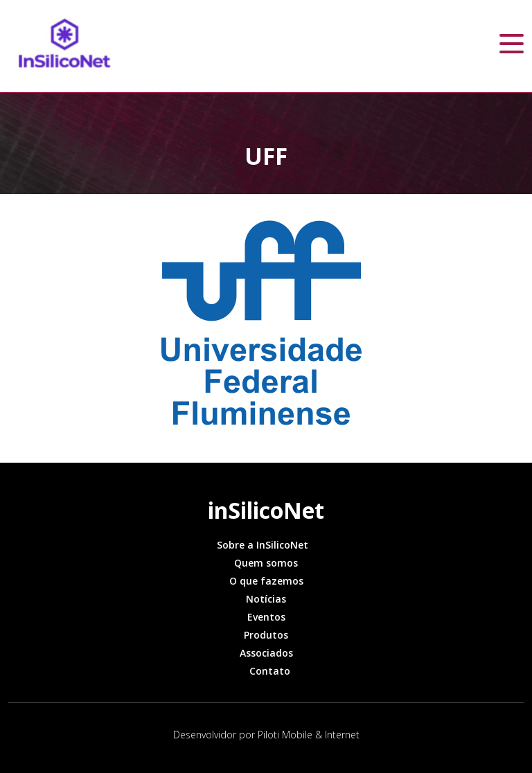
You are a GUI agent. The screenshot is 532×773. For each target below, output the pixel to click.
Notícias (266, 599)
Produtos (266, 635)
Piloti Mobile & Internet (309, 735)
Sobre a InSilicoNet (263, 545)
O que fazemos (266, 581)
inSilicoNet (266, 510)
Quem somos (266, 563)
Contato (270, 671)
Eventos (266, 617)
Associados (266, 653)
